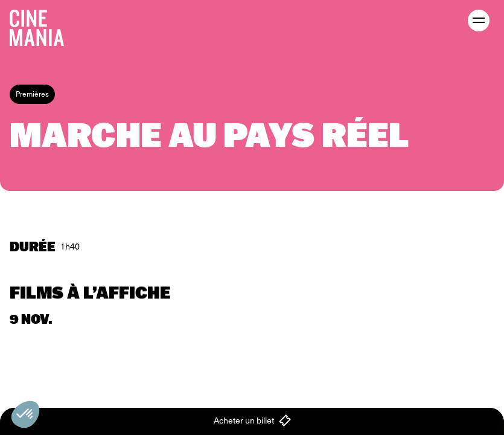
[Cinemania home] (42, 25)
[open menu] (479, 21)
